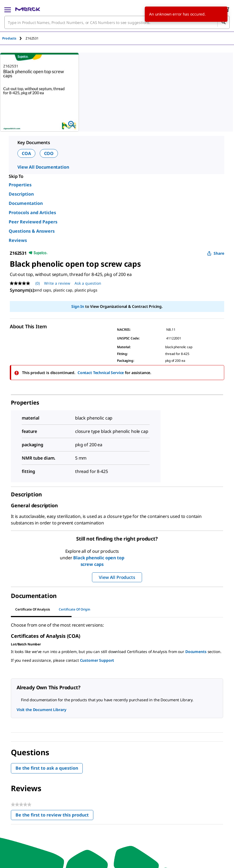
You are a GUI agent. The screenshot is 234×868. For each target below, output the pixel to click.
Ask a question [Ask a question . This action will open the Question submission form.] (88, 283)
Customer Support (97, 660)
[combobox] (117, 22)
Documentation (26, 203)
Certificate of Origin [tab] (75, 609)
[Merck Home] (28, 9)
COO (49, 153)
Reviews (18, 240)
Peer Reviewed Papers (33, 222)
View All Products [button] (117, 577)
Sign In (78, 306)
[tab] (14, 38)
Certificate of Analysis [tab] (33, 609)
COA (26, 153)
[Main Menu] (8, 9)
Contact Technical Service (101, 373)
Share (216, 253)
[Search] (223, 22)
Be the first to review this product (54, 816)
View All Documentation (43, 167)
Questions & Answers (32, 231)
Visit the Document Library (41, 710)
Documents (196, 652)
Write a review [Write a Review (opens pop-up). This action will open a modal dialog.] (57, 283)
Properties (20, 185)
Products (9, 38)
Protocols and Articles (32, 213)
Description (21, 194)
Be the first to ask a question (47, 768)
